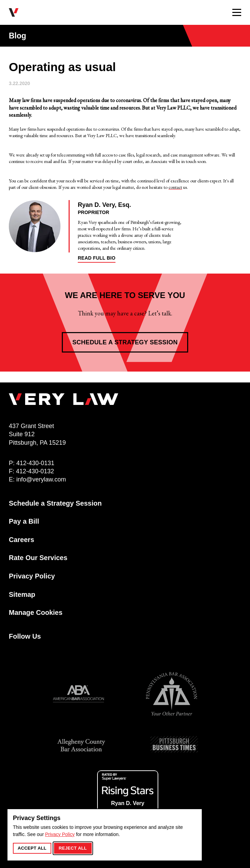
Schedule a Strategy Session (125, 342)
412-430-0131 (35, 463)
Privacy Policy (60, 834)
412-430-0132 (35, 471)
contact (175, 187)
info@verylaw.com (41, 479)
